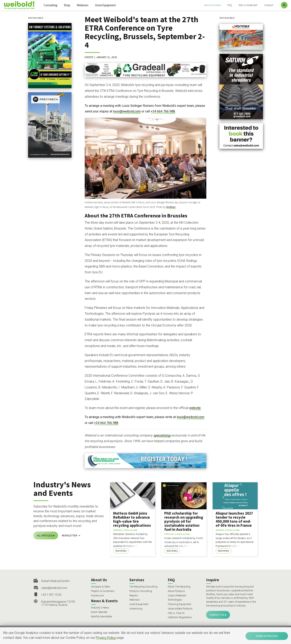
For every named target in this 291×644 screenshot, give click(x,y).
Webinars (83, 5)
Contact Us (217, 615)
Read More (120, 551)
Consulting (51, 5)
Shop (67, 5)
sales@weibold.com (54, 588)
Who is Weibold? (248, 5)
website (195, 408)
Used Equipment (105, 5)
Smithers (171, 207)
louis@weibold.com (127, 111)
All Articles (45, 535)
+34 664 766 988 (163, 111)
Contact (269, 5)
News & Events (212, 5)
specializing (162, 435)
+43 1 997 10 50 (51, 595)
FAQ (230, 5)
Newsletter (70, 535)
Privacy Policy (106, 638)
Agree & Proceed (267, 636)
